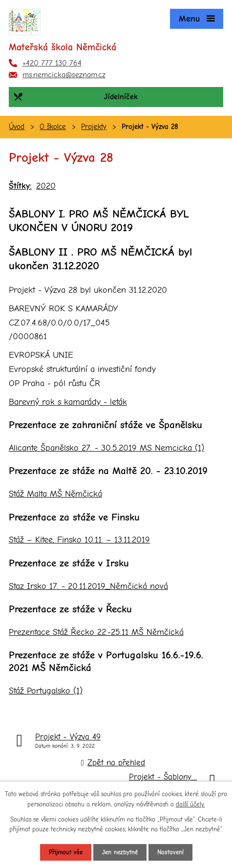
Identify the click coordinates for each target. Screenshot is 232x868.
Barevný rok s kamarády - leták (68, 402)
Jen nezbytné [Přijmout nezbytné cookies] (120, 852)
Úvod (17, 127)
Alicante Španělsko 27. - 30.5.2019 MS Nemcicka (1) (106, 448)
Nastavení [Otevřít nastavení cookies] (170, 852)
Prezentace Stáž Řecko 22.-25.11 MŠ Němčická (96, 632)
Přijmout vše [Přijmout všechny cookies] (66, 852)
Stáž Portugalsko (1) (46, 691)
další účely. (190, 804)
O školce (53, 127)
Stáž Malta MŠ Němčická (55, 494)
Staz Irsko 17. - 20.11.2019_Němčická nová (88, 586)
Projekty (94, 127)
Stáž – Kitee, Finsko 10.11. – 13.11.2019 (79, 540)
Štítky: (20, 186)
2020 (46, 186)
